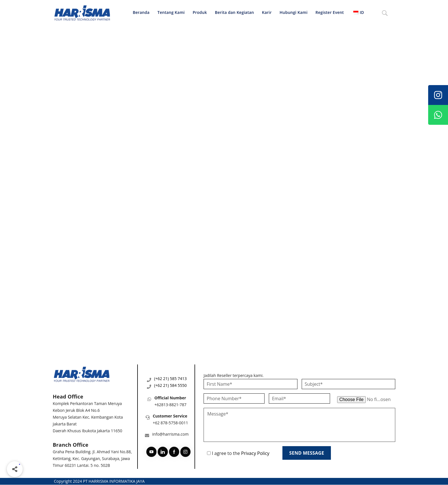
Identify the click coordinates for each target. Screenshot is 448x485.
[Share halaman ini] (15, 469)
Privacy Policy (255, 453)
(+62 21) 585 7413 (170, 378)
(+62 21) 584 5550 (170, 385)
